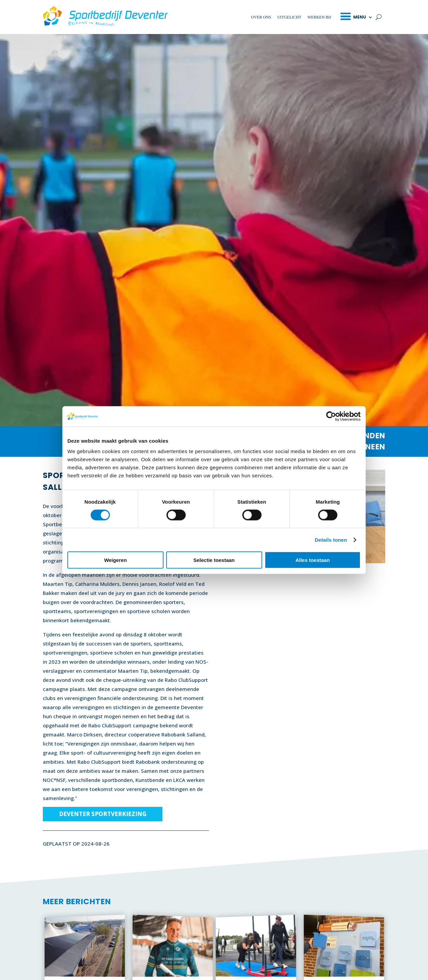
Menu (360, 17)
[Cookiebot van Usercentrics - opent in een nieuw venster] (331, 416)
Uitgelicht (289, 17)
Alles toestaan (313, 560)
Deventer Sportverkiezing (103, 814)
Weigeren (115, 560)
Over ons (261, 17)
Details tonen (331, 540)
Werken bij (319, 17)
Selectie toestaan (214, 560)
